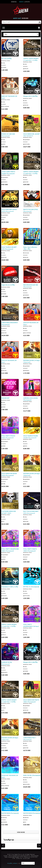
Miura (3, 144)
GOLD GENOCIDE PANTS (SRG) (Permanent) (31, 701)
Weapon (4, 329)
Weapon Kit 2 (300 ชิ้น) (30, 96)
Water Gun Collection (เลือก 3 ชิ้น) (30, 248)
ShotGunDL (27, 144)
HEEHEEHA (4, 182)
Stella (4, 635)
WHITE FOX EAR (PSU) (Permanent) (31, 210)
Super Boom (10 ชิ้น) (8, 285)
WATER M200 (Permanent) (10, 813)
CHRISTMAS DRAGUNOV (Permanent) (10, 324)
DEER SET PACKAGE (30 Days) (9, 97)
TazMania (26, 220)
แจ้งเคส (15, 863)
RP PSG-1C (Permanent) (31, 587)
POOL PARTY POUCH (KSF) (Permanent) (8, 437)
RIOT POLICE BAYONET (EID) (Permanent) (31, 512)
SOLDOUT (4, 596)
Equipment (27, 140)
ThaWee (4, 67)
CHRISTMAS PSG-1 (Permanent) (30, 739)
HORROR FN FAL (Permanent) (7, 663)
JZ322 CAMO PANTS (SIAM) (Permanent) (8, 173)
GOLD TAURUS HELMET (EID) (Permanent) (9, 248)
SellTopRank (5, 107)
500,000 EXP (5, 398)
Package (26, 253)
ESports (27, 2)
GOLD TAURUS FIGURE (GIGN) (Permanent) (31, 437)
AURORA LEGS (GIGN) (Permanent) (30, 399)
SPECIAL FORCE (6, 61)
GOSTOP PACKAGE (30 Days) (31, 324)
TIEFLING (26, 69)
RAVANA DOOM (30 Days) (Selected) (32, 474)
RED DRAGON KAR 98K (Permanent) (31, 286)
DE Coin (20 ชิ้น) (6, 59)
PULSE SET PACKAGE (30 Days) (10, 776)
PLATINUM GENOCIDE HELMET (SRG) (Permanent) (9, 512)
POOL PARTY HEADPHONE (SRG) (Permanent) (10, 550)
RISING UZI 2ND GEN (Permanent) (8, 135)
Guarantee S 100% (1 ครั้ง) (10, 587)
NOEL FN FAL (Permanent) (32, 775)
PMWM (3, 407)
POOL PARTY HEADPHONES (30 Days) (31, 625)
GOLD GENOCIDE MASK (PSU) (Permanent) (9, 474)
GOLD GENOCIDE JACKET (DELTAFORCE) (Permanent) (32, 135)
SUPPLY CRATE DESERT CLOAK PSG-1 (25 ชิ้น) (31, 59)
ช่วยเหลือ (10, 863)
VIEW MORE (21, 832)
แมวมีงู (3, 484)
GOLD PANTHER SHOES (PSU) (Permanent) (9, 210)
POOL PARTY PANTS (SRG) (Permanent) (30, 550)
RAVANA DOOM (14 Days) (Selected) (32, 361)
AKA (3, 220)
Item (3, 63)
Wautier (26, 182)
